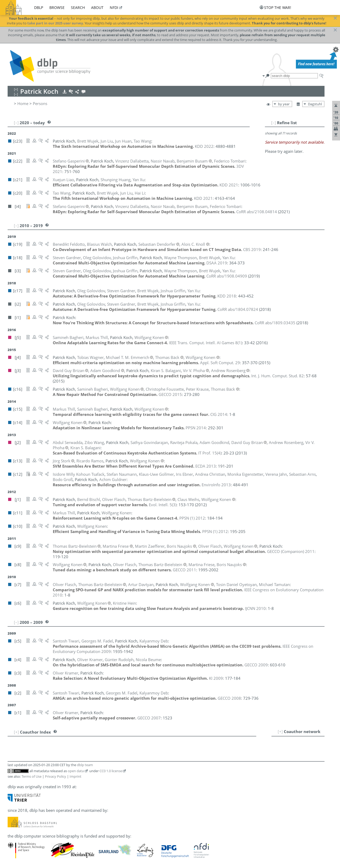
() (206, 343)
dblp (39, 7)
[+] (280, 731)
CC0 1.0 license (111, 771)
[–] (274, 123)
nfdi (114, 7)
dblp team (85, 765)
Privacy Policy (56, 776)
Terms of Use (32, 776)
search (78, 7)
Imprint (75, 776)
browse (57, 7)
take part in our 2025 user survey (55, 23)
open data (76, 771)
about (97, 7)
